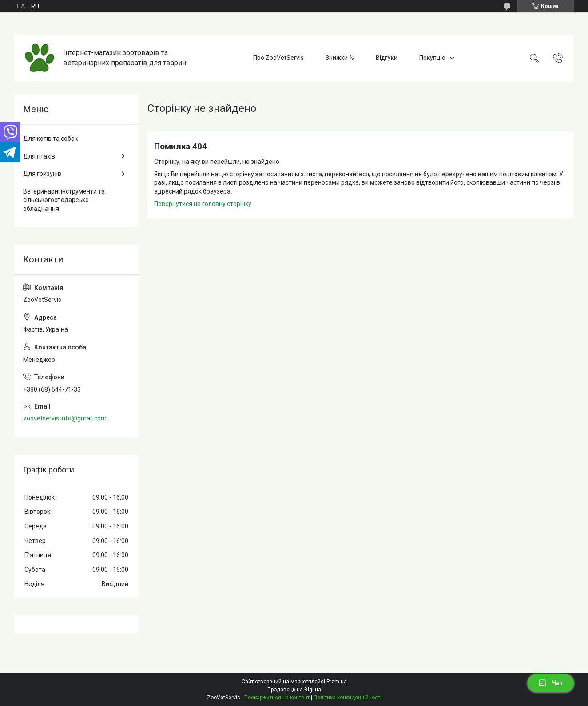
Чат (551, 683)
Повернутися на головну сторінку (203, 204)
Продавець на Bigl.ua (294, 690)
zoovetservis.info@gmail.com (65, 418)
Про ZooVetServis (278, 58)
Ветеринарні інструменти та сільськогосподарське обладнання (64, 200)
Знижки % (340, 58)
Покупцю (432, 58)
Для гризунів (42, 174)
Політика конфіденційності (348, 698)
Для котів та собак (50, 139)
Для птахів (39, 156)
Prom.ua (337, 682)
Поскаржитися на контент (277, 698)
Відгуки (387, 58)
